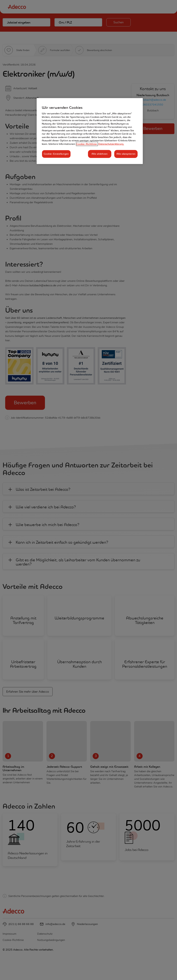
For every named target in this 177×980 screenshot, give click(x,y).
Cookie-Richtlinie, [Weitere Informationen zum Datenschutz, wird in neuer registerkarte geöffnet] (87, 144)
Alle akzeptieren (126, 154)
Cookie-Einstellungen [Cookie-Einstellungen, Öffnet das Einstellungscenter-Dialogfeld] (56, 154)
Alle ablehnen (100, 154)
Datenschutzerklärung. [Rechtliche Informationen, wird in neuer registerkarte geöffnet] (111, 144)
